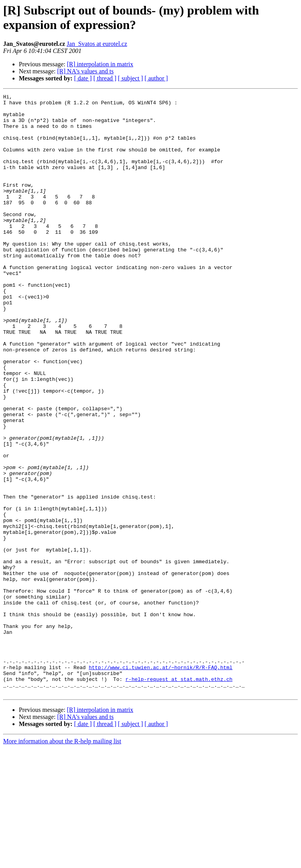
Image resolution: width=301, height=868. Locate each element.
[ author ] (156, 78)
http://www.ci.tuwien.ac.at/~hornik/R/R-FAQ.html (160, 782)
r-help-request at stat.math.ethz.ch (179, 797)
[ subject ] (131, 78)
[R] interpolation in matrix (100, 64)
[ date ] (83, 78)
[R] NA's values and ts (85, 71)
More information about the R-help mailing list (62, 861)
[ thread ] (105, 78)
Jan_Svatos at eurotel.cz (97, 44)
